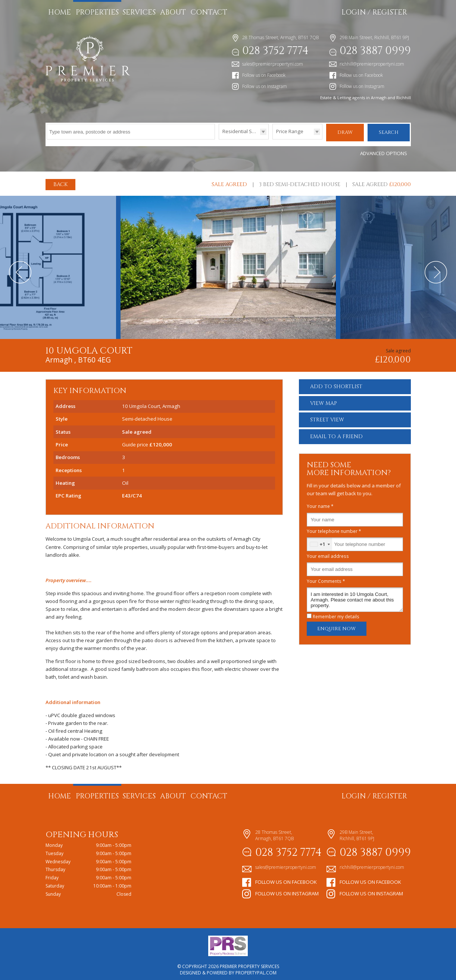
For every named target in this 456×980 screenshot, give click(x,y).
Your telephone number (334, 527)
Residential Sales (242, 131)
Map (324, 400)
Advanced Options (384, 150)
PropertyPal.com (256, 969)
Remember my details (336, 613)
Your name (320, 503)
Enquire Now (336, 625)
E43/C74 (132, 492)
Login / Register (374, 12)
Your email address (328, 552)
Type (219, 139)
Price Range (290, 131)
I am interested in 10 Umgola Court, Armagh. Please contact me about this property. (355, 596)
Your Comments (326, 577)
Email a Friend (336, 433)
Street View (327, 416)
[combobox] (320, 541)
